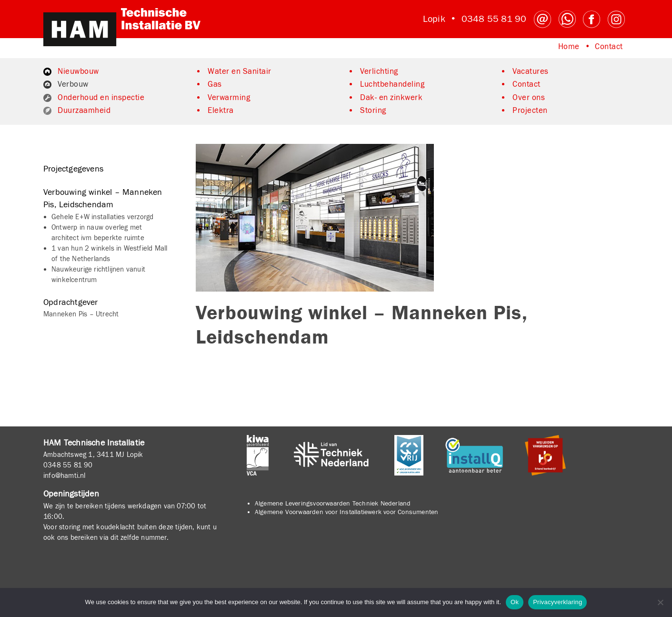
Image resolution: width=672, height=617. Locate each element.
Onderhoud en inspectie (101, 98)
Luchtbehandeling (392, 84)
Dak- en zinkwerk (391, 98)
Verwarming (229, 98)
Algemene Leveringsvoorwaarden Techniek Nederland (333, 504)
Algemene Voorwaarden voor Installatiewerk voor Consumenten (347, 512)
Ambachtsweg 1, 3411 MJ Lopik (93, 455)
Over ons (529, 98)
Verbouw (73, 84)
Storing (373, 111)
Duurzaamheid (84, 111)
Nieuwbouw (78, 71)
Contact (609, 47)
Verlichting (379, 71)
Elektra (221, 111)
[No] (660, 602)
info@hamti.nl (65, 475)
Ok (515, 602)
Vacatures (531, 71)
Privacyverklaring (557, 602)
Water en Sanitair (240, 71)
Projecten (530, 111)
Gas (215, 84)
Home (569, 47)
